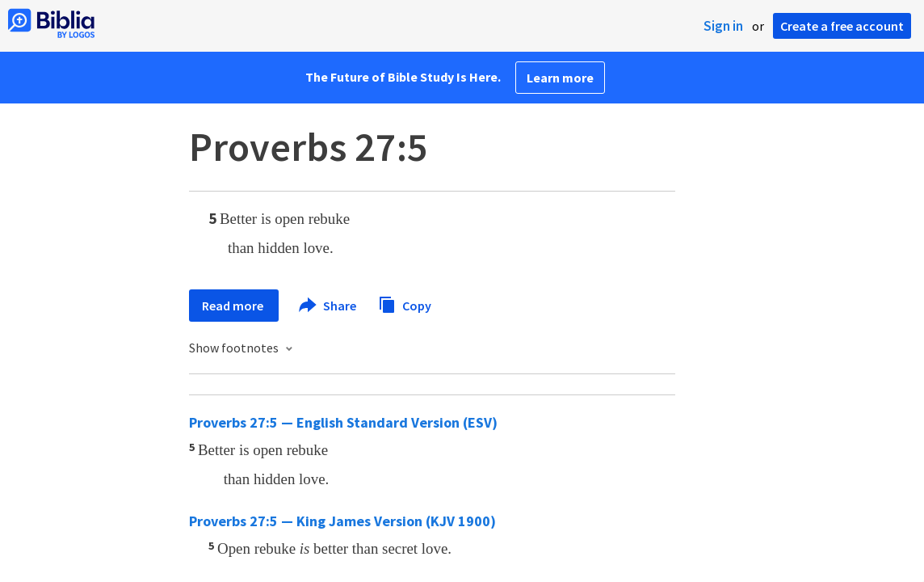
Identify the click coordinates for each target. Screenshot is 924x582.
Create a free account (842, 26)
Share (328, 306)
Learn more (560, 78)
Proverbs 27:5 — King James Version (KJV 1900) (342, 521)
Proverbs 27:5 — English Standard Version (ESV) (343, 422)
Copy (405, 304)
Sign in (723, 26)
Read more (234, 306)
